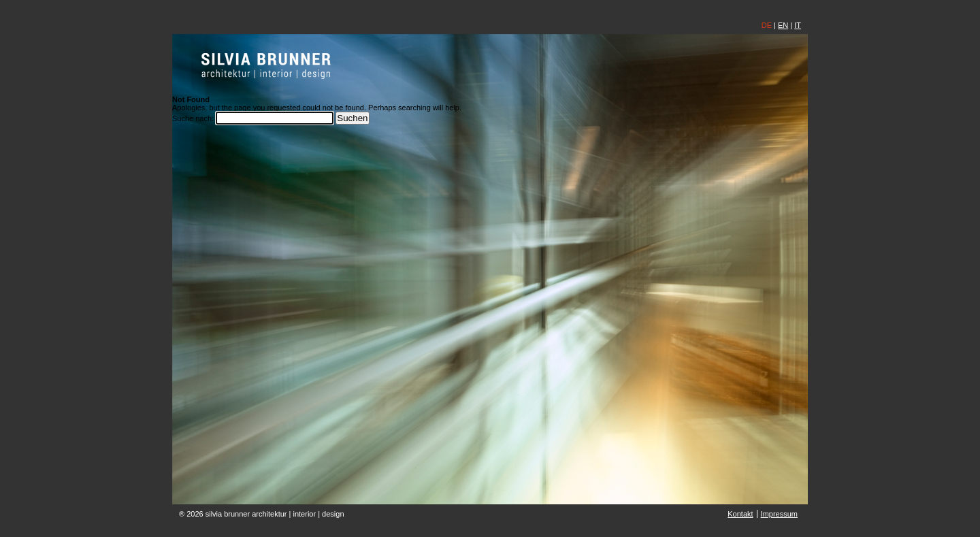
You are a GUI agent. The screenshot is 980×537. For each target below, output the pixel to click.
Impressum (779, 514)
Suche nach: (193, 118)
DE (767, 25)
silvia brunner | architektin (266, 65)
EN (783, 25)
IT (798, 25)
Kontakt (740, 514)
